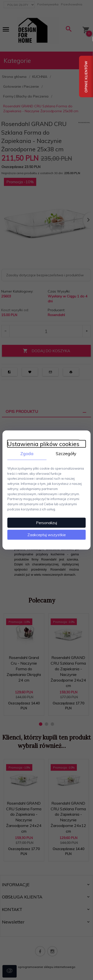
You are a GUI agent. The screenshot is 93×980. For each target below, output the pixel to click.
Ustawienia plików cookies (43, 444)
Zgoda (27, 454)
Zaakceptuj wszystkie (47, 534)
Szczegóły (66, 454)
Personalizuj (46, 522)
